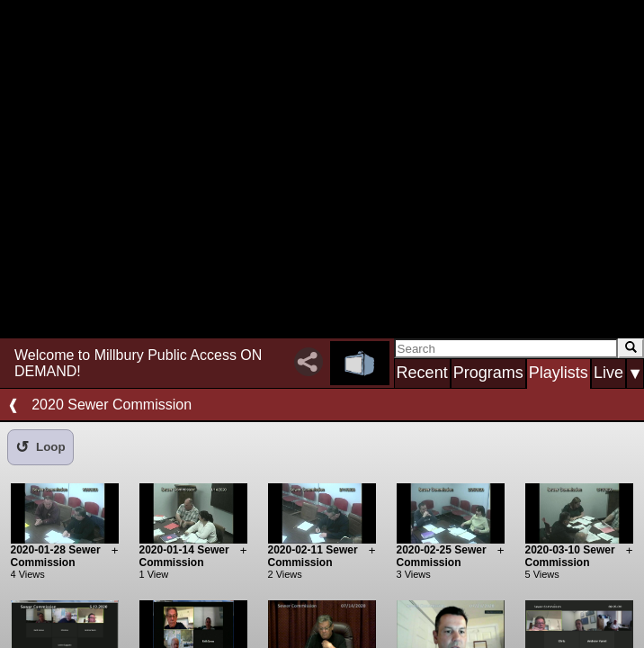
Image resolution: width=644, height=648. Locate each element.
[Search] (506, 348)
